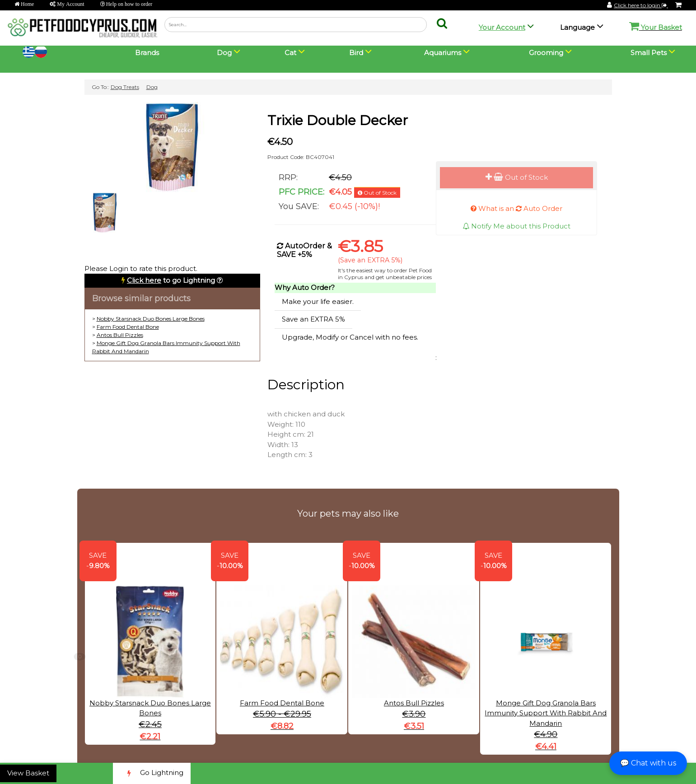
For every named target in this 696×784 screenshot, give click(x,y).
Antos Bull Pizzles (120, 335)
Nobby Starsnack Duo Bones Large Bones (151, 319)
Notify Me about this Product (516, 226)
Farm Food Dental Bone (128, 327)
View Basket (28, 773)
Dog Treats (125, 87)
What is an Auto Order (516, 208)
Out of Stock (517, 177)
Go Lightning (152, 773)
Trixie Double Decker (338, 120)
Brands (147, 53)
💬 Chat (648, 763)
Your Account (502, 27)
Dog (152, 87)
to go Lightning (171, 280)
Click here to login (641, 5)
